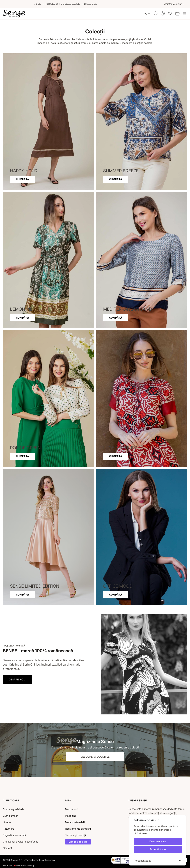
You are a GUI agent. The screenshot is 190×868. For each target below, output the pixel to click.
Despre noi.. (17, 679)
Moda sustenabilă (75, 822)
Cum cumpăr (10, 816)
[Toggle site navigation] (184, 14)
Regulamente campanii (78, 829)
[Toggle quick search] (156, 13)
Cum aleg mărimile (14, 809)
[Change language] (147, 14)
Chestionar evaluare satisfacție (21, 842)
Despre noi (71, 809)
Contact (7, 848)
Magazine (71, 816)
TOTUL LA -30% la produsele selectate (67, 4)
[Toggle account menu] (163, 13)
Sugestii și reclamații (15, 835)
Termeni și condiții (75, 835)
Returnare (9, 829)
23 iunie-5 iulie (39, 4)
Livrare (7, 822)
